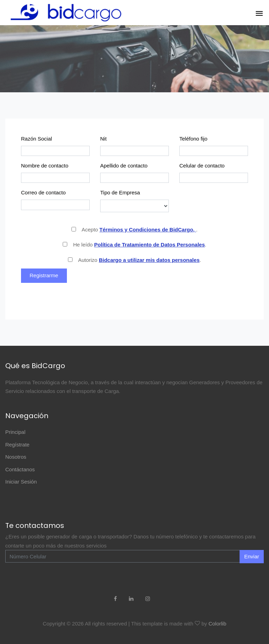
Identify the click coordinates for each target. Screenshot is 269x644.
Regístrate (17, 445)
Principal (15, 432)
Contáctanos (20, 469)
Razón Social (36, 139)
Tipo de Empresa (120, 192)
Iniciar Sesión (21, 482)
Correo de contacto (43, 192)
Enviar (252, 556)
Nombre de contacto (45, 166)
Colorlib (217, 624)
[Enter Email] (123, 556)
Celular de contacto (202, 166)
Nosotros (16, 457)
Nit (103, 139)
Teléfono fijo (193, 139)
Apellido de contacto (124, 166)
